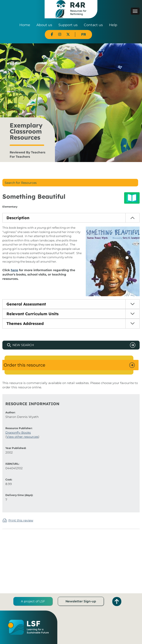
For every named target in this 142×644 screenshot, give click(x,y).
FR (84, 34)
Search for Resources (21, 183)
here (14, 270)
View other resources (22, 437)
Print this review (21, 520)
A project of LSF (33, 601)
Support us (68, 25)
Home (25, 25)
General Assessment (26, 304)
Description (18, 218)
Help (113, 25)
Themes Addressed (25, 324)
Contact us (93, 25)
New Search (23, 345)
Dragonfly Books (18, 433)
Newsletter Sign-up (81, 601)
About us (44, 25)
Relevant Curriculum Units (33, 314)
